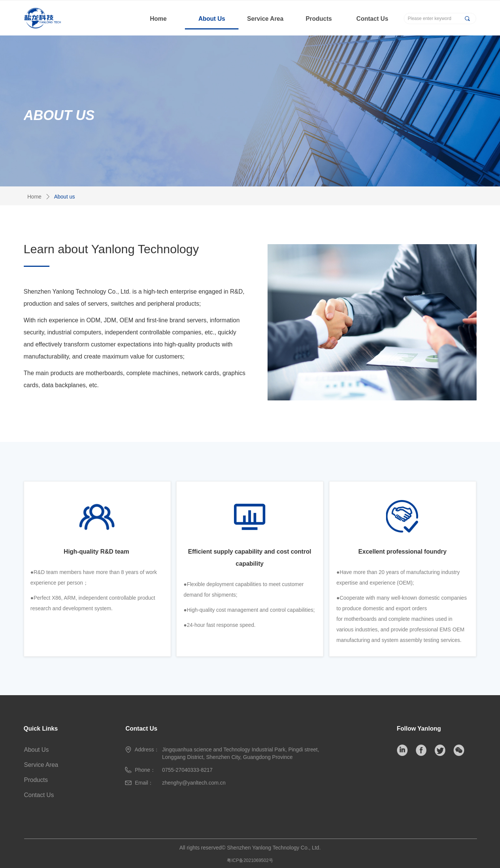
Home (35, 197)
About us (64, 197)
